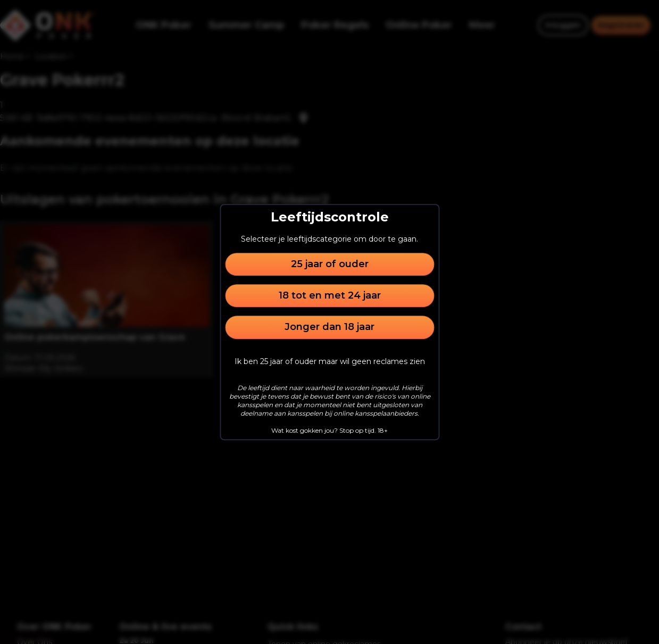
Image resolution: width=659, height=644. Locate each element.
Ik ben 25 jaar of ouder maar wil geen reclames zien (330, 361)
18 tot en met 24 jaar (330, 295)
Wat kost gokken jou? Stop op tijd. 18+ (329, 430)
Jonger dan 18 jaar (329, 327)
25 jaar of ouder (330, 264)
